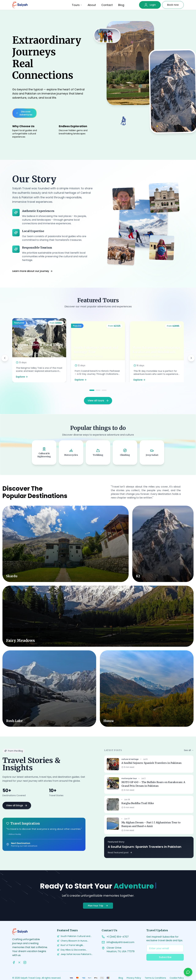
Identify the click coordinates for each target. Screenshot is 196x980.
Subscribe (165, 957)
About (92, 5)
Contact (107, 5)
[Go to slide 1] (92, 390)
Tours (77, 5)
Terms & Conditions (155, 978)
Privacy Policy (134, 978)
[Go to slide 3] (104, 390)
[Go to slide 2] (98, 390)
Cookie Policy (177, 978)
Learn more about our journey (32, 271)
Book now (173, 5)
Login (153, 5)
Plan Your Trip (98, 906)
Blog (121, 5)
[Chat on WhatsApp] (188, 972)
